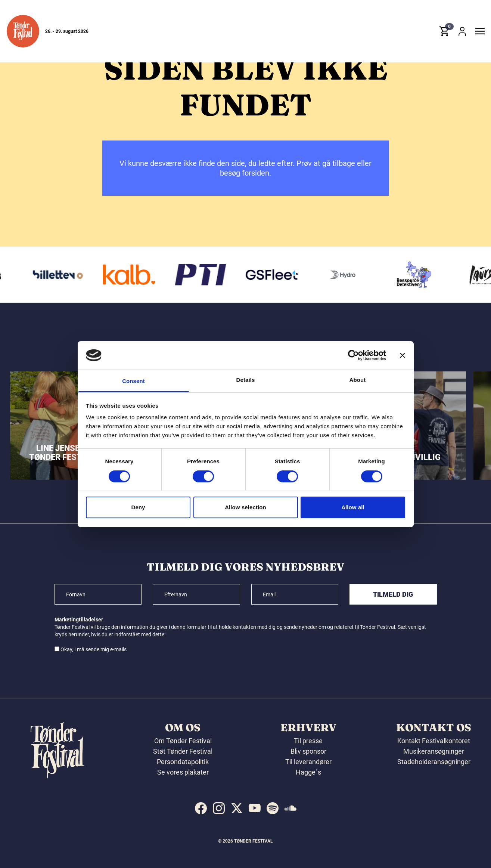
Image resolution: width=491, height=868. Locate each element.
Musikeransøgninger (434, 751)
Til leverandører (308, 762)
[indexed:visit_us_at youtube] (255, 808)
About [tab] (358, 380)
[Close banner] (403, 355)
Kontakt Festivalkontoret (434, 741)
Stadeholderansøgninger (434, 762)
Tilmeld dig (393, 594)
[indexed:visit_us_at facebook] (201, 808)
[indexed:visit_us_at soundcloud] (290, 808)
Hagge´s (308, 772)
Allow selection (245, 507)
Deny (138, 507)
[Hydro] (359, 275)
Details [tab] (246, 380)
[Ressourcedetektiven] (430, 275)
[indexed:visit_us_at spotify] (273, 808)
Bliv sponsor (308, 751)
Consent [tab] (133, 381)
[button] (23, 31)
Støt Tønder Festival (183, 751)
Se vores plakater (183, 772)
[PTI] (217, 275)
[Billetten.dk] (74, 275)
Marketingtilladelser (79, 620)
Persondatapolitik (183, 762)
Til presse (308, 741)
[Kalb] (145, 275)
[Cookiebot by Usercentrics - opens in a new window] (353, 355)
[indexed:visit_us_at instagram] (219, 808)
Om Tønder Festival (183, 741)
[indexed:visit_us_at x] (237, 808)
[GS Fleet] (288, 275)
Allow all (353, 507)
